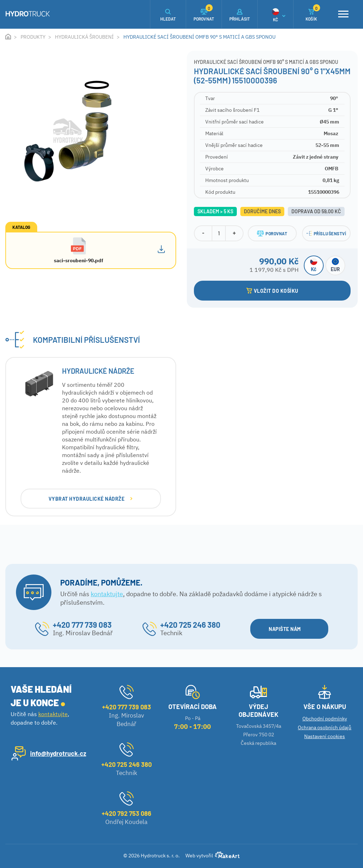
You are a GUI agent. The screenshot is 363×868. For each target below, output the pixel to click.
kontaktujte (107, 594)
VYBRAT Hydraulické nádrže (91, 499)
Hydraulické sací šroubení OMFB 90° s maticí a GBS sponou (199, 37)
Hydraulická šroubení (84, 37)
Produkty (33, 37)
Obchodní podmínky (325, 719)
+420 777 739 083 (82, 625)
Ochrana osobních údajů (325, 727)
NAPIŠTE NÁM (289, 629)
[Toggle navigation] (343, 14)
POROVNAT (272, 234)
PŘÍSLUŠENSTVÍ (326, 233)
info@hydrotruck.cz (58, 753)
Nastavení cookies (325, 736)
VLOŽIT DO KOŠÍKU (272, 291)
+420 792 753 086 (127, 813)
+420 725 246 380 (190, 625)
